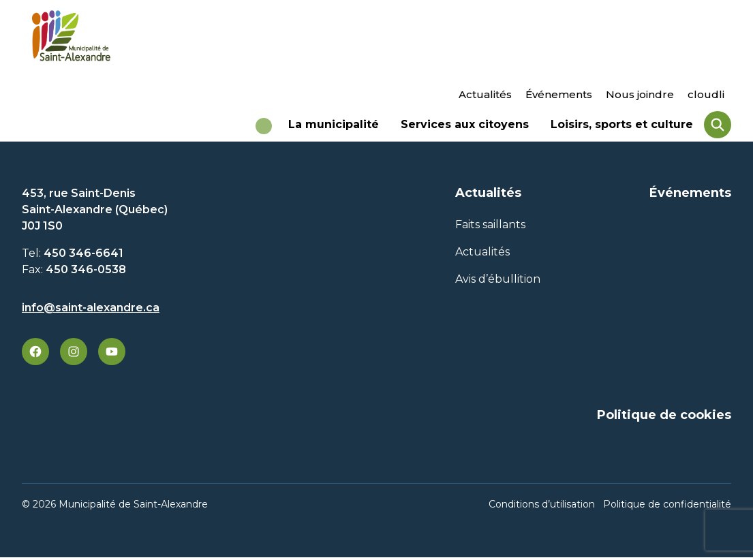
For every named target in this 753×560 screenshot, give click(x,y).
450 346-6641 (83, 259)
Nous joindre (640, 94)
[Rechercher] (718, 127)
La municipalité (334, 129)
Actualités (485, 94)
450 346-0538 (86, 275)
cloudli (706, 94)
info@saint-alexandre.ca (91, 313)
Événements (559, 94)
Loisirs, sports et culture (622, 129)
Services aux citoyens (465, 129)
